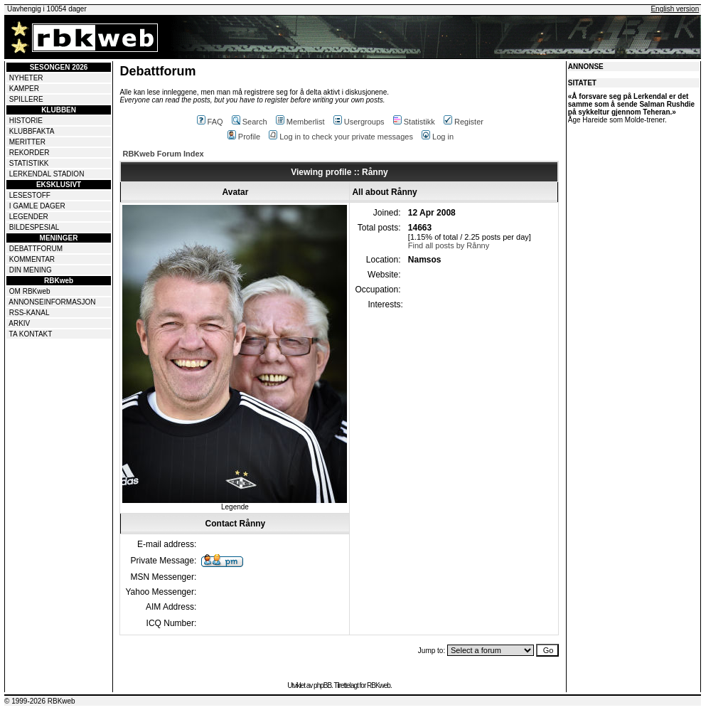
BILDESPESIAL (34, 227)
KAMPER (24, 89)
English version (675, 9)
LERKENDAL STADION (47, 174)
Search (250, 122)
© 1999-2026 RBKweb (40, 701)
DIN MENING (31, 270)
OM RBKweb (30, 291)
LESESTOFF (30, 195)
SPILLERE (26, 99)
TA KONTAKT (31, 334)
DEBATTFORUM (36, 249)
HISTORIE (26, 121)
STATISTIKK (29, 163)
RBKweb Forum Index (163, 154)
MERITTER (27, 142)
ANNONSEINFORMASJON (52, 302)
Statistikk (414, 122)
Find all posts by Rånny (449, 245)
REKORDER (30, 153)
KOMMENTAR (32, 259)
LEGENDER (29, 217)
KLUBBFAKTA (32, 131)
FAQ (210, 122)
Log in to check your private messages (341, 137)
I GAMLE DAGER (37, 206)
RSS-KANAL (30, 313)
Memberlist (300, 122)
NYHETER (26, 78)
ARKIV (19, 323)
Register (464, 122)
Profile (244, 137)
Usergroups (359, 122)
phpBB (322, 685)
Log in (438, 137)
